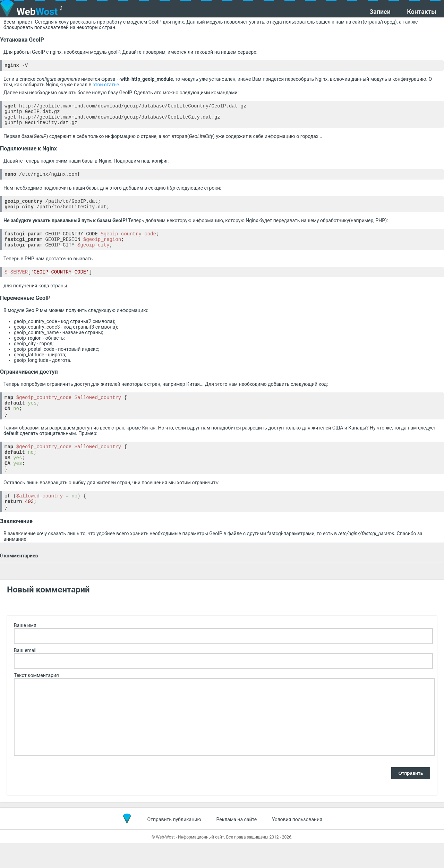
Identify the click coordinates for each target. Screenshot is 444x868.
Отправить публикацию (174, 844)
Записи (380, 12)
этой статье (106, 86)
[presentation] (67, 799)
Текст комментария (36, 700)
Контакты (422, 12)
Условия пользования (297, 844)
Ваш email (25, 675)
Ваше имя (25, 650)
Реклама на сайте (237, 844)
